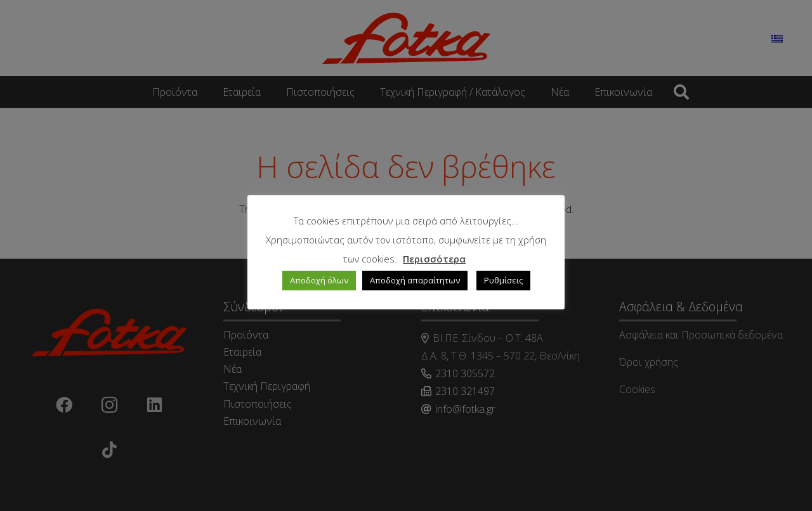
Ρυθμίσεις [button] (503, 280)
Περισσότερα (434, 259)
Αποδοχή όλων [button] (319, 280)
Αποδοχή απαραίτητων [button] (415, 280)
